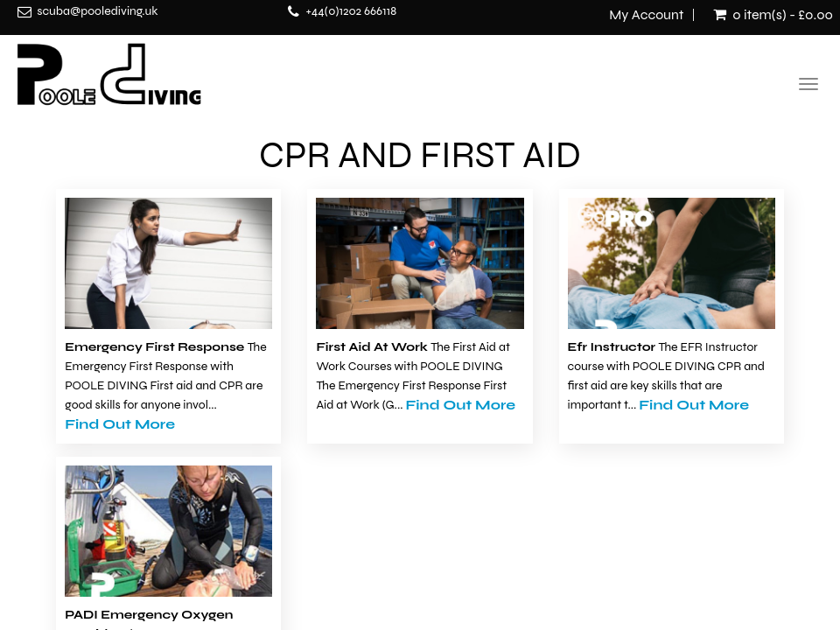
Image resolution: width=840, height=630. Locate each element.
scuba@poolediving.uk (97, 11)
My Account (646, 15)
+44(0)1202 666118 (351, 11)
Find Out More (120, 424)
